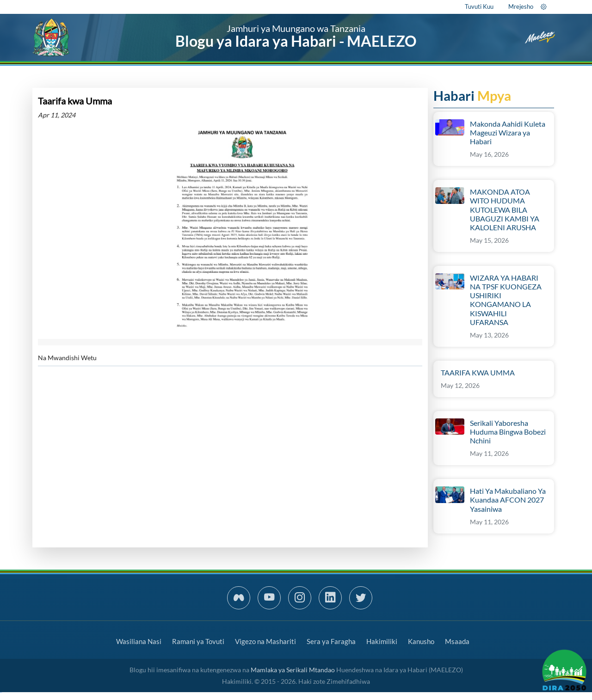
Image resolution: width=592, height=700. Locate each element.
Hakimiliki (382, 641)
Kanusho (421, 641)
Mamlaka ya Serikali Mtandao (293, 670)
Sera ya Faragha (331, 641)
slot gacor (1, 692)
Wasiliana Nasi (139, 641)
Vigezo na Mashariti (265, 641)
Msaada (457, 641)
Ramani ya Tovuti (198, 641)
